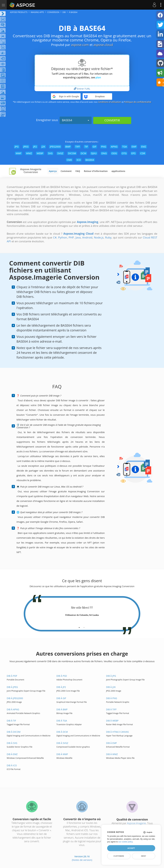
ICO (79, 160)
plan (98, 77)
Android (87, 237)
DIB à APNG (13, 709)
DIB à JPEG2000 (15, 698)
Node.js (99, 237)
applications (118, 171)
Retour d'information (96, 171)
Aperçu (53, 171)
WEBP (40, 153)
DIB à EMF (111, 743)
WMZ (29, 153)
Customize (119, 856)
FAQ (78, 171)
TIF (86, 147)
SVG (50, 153)
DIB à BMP (62, 709)
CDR (143, 153)
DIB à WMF (62, 754)
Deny (144, 856)
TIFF (78, 147)
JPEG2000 (55, 147)
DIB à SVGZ (62, 743)
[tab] (79, 626)
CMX (69, 160)
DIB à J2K (111, 687)
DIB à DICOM (14, 732)
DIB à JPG (111, 676)
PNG (104, 147)
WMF (18, 153)
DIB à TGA (62, 721)
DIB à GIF (61, 698)
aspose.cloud (103, 45)
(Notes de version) (82, 860)
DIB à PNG (111, 698)
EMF (134, 147)
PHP (71, 237)
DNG (104, 153)
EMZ (143, 147)
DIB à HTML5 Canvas (117, 732)
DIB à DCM (62, 732)
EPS (133, 153)
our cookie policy (125, 842)
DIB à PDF (12, 676)
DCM (83, 153)
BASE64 (76, 120)
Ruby (108, 237)
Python (63, 237)
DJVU (94, 153)
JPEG (26, 147)
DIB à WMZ (112, 754)
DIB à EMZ (12, 754)
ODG (114, 153)
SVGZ (60, 153)
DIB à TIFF (111, 709)
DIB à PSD (62, 676)
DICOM (72, 153)
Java (78, 237)
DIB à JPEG (12, 687)
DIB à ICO (12, 765)
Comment (66, 171)
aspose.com (80, 45)
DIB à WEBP (112, 721)
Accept (131, 848)
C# (55, 237)
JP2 (35, 147)
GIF (94, 147)
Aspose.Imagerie (136, 823)
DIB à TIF (11, 721)
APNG (114, 147)
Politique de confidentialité (138, 102)
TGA (125, 147)
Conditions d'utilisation (109, 102)
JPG (17, 147)
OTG (124, 153)
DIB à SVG (12, 743)
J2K (43, 147)
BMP (68, 147)
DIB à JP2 (61, 687)
